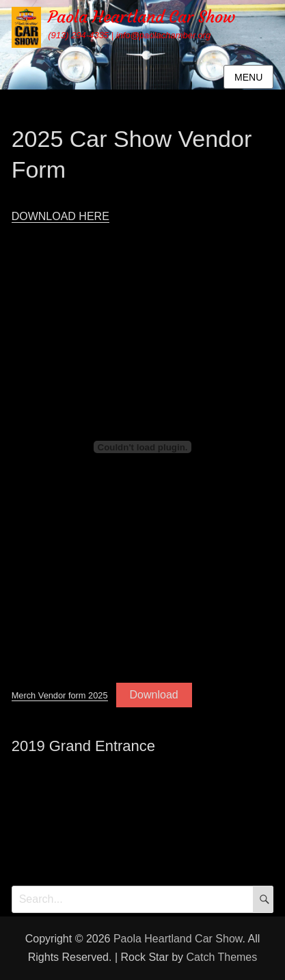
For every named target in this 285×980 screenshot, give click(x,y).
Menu (248, 77)
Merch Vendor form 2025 (60, 695)
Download (154, 695)
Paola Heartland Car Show (141, 17)
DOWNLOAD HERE (60, 216)
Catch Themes (222, 957)
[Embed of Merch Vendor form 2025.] (143, 447)
